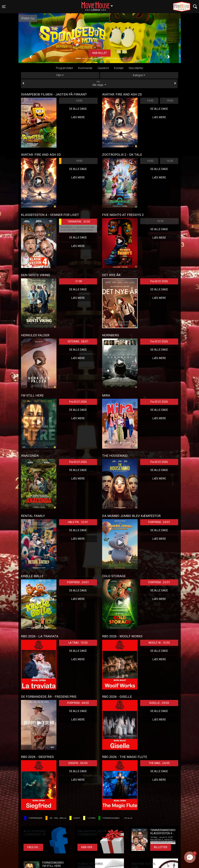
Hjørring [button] (99, 5)
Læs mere (78, 117)
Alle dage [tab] (99, 83)
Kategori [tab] (138, 75)
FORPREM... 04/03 (78, 703)
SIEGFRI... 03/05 (78, 763)
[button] (31, 57)
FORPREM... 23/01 (159, 582)
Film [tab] (59, 75)
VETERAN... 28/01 (78, 341)
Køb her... (87, 847)
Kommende (85, 68)
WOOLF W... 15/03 (159, 643)
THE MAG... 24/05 (159, 763)
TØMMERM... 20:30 (75, 222)
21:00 (79, 281)
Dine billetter (136, 68)
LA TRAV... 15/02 (78, 643)
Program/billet (64, 68)
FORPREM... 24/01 (159, 522)
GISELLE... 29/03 (159, 703)
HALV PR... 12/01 (78, 522)
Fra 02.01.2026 (159, 281)
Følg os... (33, 847)
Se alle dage (78, 109)
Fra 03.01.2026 (159, 341)
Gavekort (103, 68)
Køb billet (100, 53)
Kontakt (119, 68)
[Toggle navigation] (4, 7)
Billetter (161, 847)
